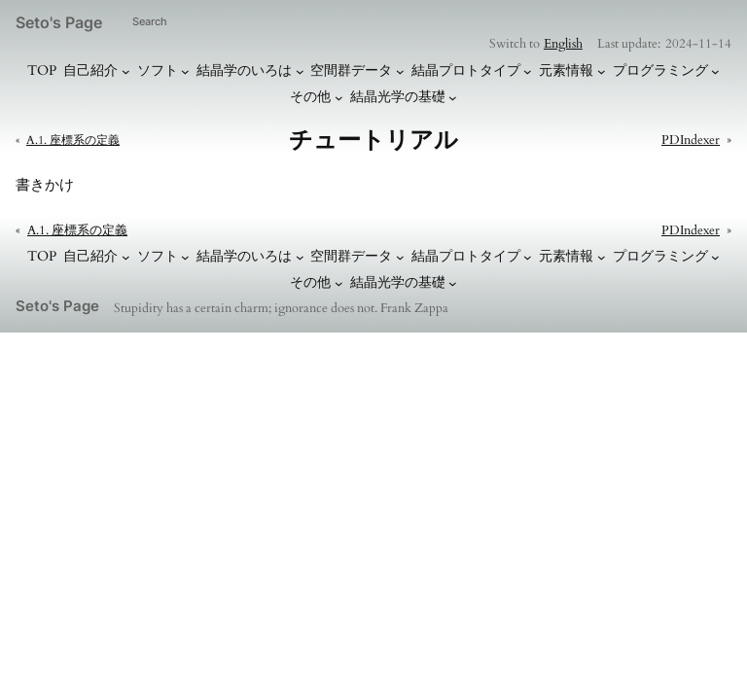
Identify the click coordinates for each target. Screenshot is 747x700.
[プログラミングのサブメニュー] (715, 71)
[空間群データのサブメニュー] (400, 71)
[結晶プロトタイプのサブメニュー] (528, 71)
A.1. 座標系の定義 (73, 140)
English (563, 44)
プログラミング (660, 70)
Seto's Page (59, 22)
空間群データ (351, 70)
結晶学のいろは (244, 70)
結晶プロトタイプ (466, 70)
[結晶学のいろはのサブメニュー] (300, 71)
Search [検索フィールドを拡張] (150, 21)
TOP (42, 70)
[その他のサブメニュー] (339, 98)
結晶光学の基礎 (398, 97)
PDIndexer (691, 140)
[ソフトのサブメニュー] (185, 71)
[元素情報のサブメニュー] (602, 71)
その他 (310, 97)
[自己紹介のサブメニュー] (126, 71)
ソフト (158, 70)
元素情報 (566, 70)
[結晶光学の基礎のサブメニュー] (453, 98)
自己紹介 (90, 70)
